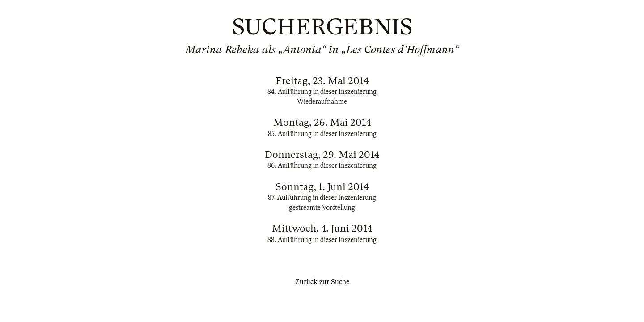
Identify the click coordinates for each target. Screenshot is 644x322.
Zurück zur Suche (322, 282)
